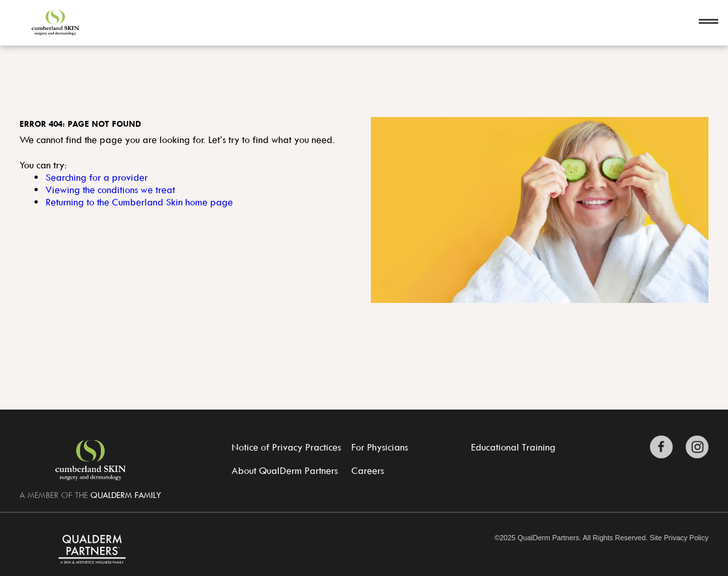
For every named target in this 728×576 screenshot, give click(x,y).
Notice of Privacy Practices (286, 447)
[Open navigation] (708, 23)
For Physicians (380, 447)
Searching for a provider (97, 177)
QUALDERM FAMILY (126, 495)
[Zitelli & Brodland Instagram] (694, 447)
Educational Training (513, 447)
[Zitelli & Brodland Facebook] (665, 447)
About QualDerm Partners (285, 470)
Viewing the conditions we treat (110, 190)
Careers (368, 470)
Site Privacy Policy (679, 538)
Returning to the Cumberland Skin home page (139, 202)
